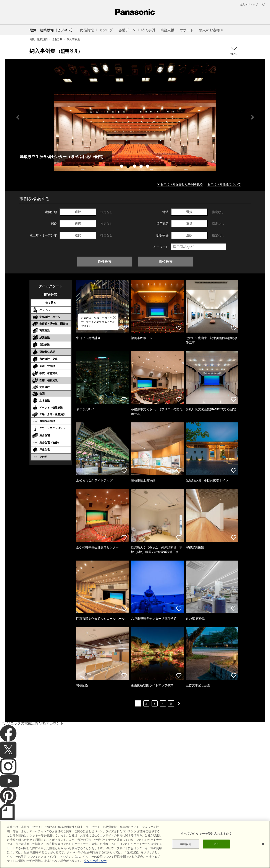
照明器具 (57, 39)
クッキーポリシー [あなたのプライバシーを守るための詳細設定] (95, 861)
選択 (78, 212)
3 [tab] (135, 167)
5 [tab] (148, 167)
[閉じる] (263, 844)
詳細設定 (186, 844)
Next (252, 117)
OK (217, 844)
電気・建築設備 (39, 39)
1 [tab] (122, 167)
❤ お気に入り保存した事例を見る (180, 184)
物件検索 (105, 262)
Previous (18, 117)
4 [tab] (142, 167)
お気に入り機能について (224, 184)
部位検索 (166, 262)
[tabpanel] (135, 117)
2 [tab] (129, 167)
